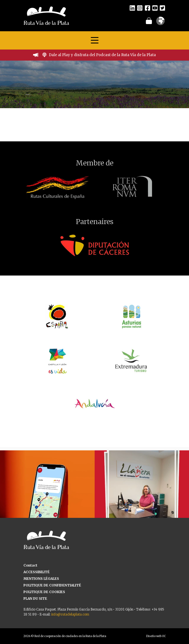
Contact (30, 565)
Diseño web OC (156, 636)
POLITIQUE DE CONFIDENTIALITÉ (52, 585)
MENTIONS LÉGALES (41, 579)
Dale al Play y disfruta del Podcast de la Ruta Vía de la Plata (102, 55)
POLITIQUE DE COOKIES (44, 592)
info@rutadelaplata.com (70, 614)
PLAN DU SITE (35, 598)
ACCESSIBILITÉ (37, 572)
